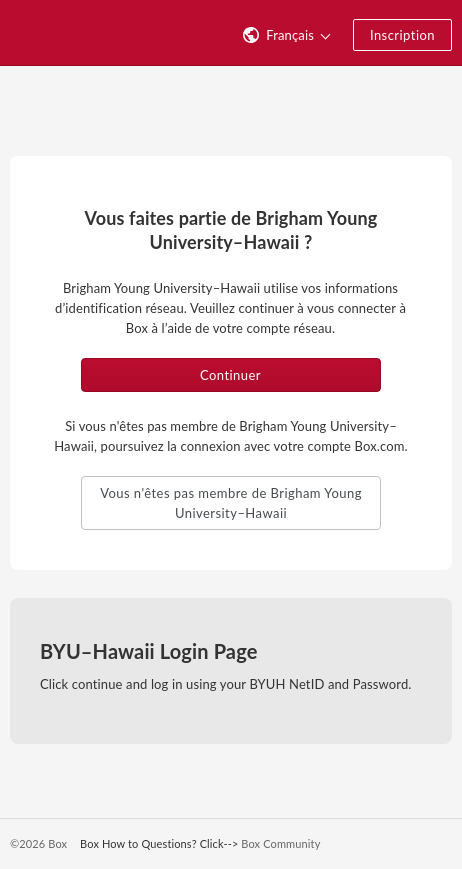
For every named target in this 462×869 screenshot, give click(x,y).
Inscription (402, 35)
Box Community (280, 843)
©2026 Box (38, 843)
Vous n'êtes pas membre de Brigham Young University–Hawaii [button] (231, 503)
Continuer (230, 375)
